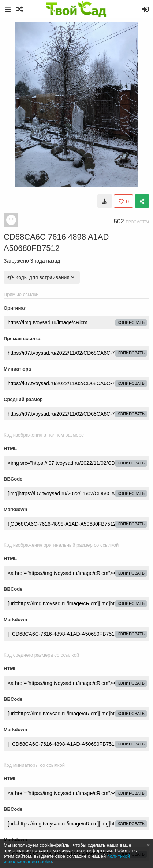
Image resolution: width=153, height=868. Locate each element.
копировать (131, 322)
